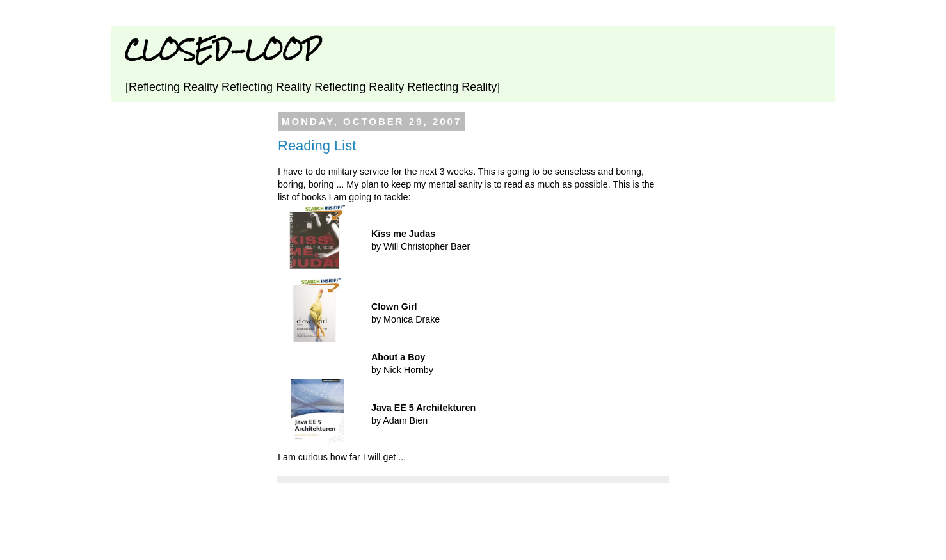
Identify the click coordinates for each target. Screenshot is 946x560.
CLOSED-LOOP (222, 50)
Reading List (317, 146)
